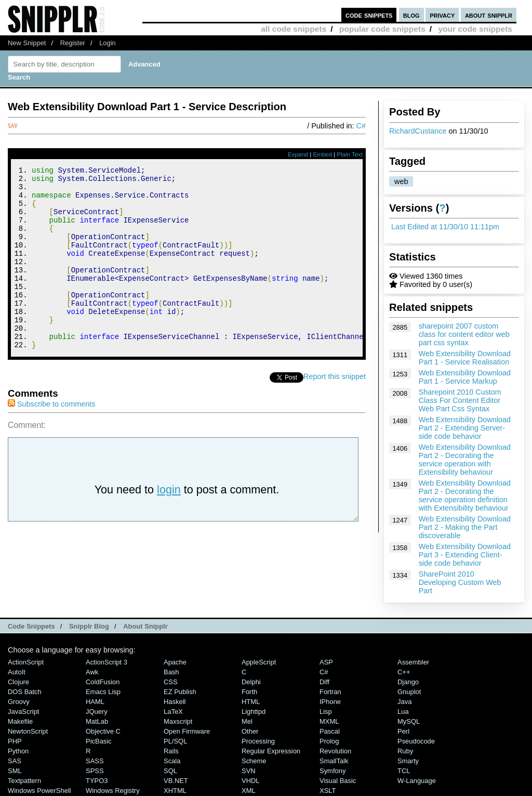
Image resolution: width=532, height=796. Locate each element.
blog (411, 15)
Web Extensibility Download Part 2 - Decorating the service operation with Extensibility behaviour (465, 460)
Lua (403, 712)
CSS (171, 682)
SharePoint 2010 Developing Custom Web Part (460, 582)
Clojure (18, 682)
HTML (251, 702)
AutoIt (17, 672)
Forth (249, 692)
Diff (324, 682)
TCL (404, 771)
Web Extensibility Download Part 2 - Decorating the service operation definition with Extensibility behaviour (465, 495)
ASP (326, 662)
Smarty (408, 761)
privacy (442, 15)
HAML (95, 702)
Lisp (326, 712)
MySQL (409, 721)
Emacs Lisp (103, 692)
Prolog (329, 741)
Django (408, 682)
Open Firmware (187, 731)
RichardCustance (418, 131)
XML (249, 791)
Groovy (19, 702)
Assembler (413, 662)
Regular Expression (271, 751)
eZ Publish (180, 692)
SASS (95, 761)
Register (73, 43)
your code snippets (475, 29)
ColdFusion (103, 682)
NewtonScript (28, 731)
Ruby (405, 751)
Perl (403, 731)
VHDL (251, 781)
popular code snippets (382, 29)
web (401, 181)
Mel (247, 721)
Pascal (330, 731)
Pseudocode (416, 741)
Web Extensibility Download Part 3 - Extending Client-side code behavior (465, 555)
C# (361, 126)
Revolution (335, 751)
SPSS (95, 771)
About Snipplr (145, 626)
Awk (92, 672)
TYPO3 (97, 781)
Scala (172, 761)
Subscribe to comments (51, 438)
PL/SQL (175, 741)
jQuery (97, 712)
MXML (329, 721)
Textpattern (24, 781)
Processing (258, 741)
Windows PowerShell (39, 791)
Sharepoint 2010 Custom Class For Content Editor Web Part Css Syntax (460, 400)
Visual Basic (338, 781)
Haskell (175, 702)
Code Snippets (31, 626)
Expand (298, 154)
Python (18, 751)
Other (250, 731)
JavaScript (23, 712)
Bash (171, 672)
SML (15, 771)
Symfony (332, 771)
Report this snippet (335, 411)
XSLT (328, 791)
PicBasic (99, 741)
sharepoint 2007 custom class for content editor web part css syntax (464, 334)
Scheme (254, 761)
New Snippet (27, 43)
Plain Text (350, 154)
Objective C (103, 731)
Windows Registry (113, 791)
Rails (171, 751)
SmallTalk (334, 761)
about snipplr (489, 15)
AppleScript (259, 662)
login (169, 524)
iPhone (330, 702)
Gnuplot (409, 692)
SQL (170, 771)
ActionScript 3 (107, 662)
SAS (15, 761)
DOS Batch (25, 692)
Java (404, 702)
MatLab (97, 721)
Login (108, 43)
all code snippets (294, 29)
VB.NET (176, 781)
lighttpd (254, 712)
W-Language (417, 781)
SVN (249, 771)
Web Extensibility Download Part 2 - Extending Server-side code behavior (465, 428)
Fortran (330, 692)
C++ (404, 672)
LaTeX (173, 712)
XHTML (175, 791)
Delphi (251, 682)
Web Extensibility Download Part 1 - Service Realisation (465, 358)
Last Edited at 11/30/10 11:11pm (445, 227)
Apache (175, 662)
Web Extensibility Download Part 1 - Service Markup (465, 377)
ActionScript (26, 662)
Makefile (20, 721)
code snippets (369, 15)
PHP (15, 741)
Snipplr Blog (89, 626)
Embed (322, 154)
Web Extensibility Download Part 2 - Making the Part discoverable (465, 527)
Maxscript (178, 721)
